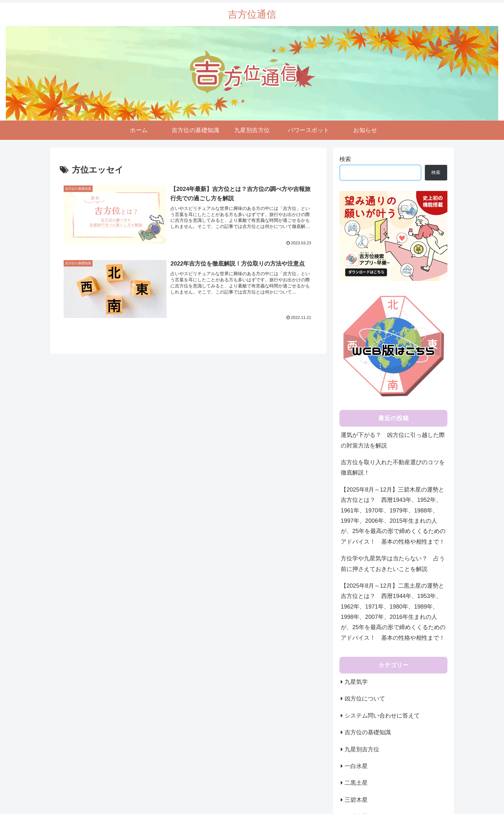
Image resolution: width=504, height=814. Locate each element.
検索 (345, 159)
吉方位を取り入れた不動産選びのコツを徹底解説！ (393, 467)
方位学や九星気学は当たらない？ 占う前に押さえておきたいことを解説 (393, 564)
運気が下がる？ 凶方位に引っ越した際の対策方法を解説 (393, 440)
